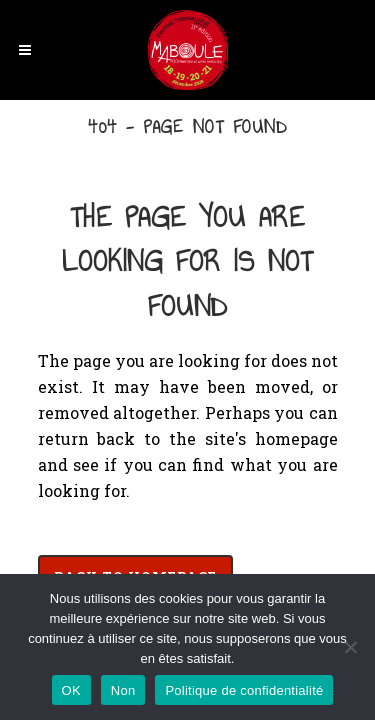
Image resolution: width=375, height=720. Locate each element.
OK (71, 690)
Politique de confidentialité (244, 690)
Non (123, 690)
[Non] (350, 647)
